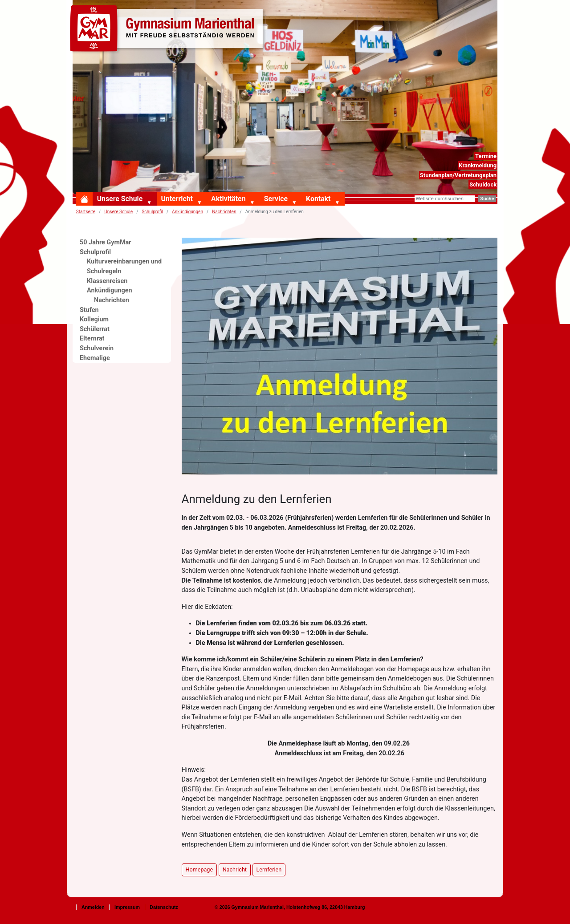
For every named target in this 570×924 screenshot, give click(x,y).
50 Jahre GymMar (105, 242)
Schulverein (97, 348)
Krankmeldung (478, 165)
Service (276, 199)
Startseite (86, 212)
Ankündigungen (187, 212)
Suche (487, 199)
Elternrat (92, 338)
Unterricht (177, 199)
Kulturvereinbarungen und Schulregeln (124, 266)
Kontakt (318, 199)
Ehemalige (95, 358)
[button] (151, 203)
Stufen (89, 310)
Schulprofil (95, 252)
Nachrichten (224, 212)
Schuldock (483, 184)
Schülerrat (95, 329)
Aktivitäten (228, 199)
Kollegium (94, 319)
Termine (486, 156)
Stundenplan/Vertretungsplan (458, 175)
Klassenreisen (107, 281)
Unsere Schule (120, 199)
